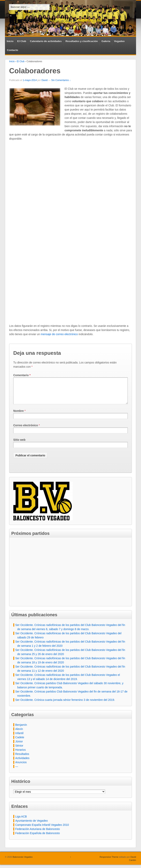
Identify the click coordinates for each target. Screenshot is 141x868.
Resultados (22, 759)
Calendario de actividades (46, 41)
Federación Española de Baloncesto (38, 838)
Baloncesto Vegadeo (22, 862)
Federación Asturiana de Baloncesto (38, 834)
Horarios (20, 754)
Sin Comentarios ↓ (61, 80)
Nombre (19, 416)
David (44, 80)
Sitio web (19, 444)
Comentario (22, 375)
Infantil (19, 738)
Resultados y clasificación (82, 41)
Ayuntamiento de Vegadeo (31, 825)
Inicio (10, 41)
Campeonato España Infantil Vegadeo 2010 (42, 830)
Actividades (22, 763)
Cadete (20, 742)
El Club (22, 41)
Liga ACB (21, 821)
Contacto (12, 50)
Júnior (19, 746)
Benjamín (21, 730)
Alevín (19, 734)
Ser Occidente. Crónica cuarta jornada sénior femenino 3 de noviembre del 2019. (65, 705)
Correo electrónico (26, 430)
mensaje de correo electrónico (59, 334)
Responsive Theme (109, 862)
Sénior (19, 750)
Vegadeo (119, 41)
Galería (106, 41)
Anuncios (21, 767)
